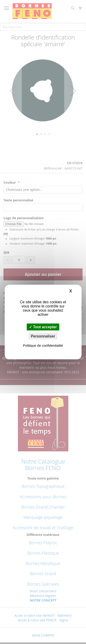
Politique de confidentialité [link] (43, 345)
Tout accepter (43, 327)
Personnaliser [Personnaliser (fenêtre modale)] (43, 336)
